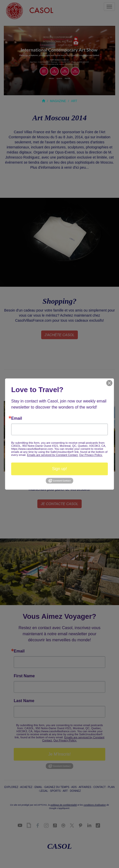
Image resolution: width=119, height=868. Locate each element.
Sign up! (60, 469)
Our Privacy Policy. (91, 455)
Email (17, 418)
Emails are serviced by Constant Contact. (53, 455)
